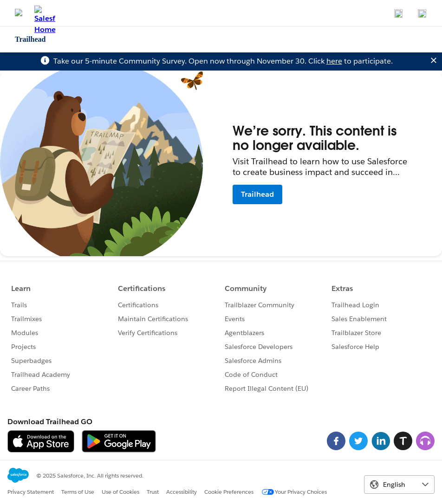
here (334, 61)
